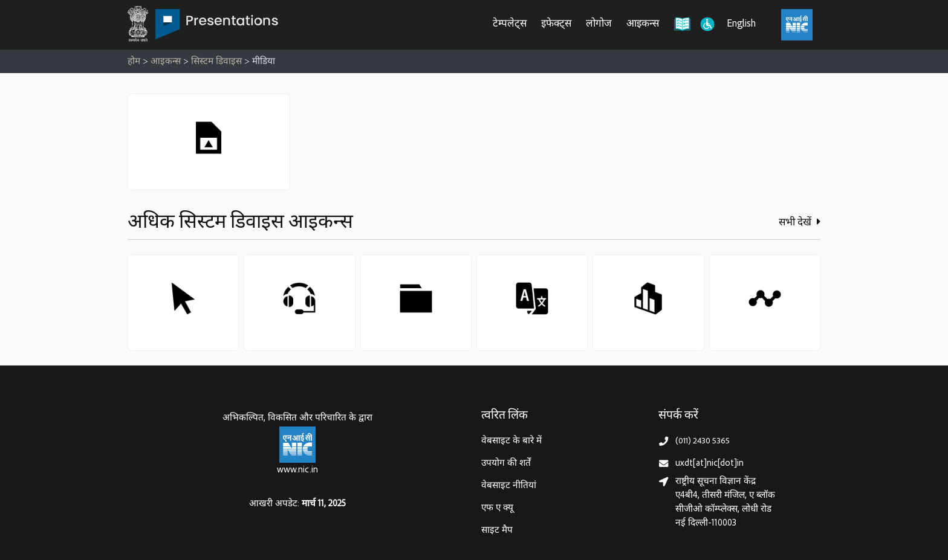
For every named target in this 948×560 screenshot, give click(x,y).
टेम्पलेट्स (510, 24)
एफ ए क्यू (497, 508)
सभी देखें (800, 222)
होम (134, 62)
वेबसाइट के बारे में (511, 441)
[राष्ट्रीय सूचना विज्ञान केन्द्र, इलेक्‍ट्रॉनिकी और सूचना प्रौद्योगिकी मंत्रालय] (297, 445)
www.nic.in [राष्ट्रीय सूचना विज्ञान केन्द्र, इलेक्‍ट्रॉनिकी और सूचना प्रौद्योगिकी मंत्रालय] (297, 470)
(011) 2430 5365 (703, 441)
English (741, 24)
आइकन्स (643, 24)
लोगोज (599, 24)
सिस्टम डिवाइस (216, 62)
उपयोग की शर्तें (506, 464)
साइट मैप (497, 531)
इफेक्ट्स (556, 24)
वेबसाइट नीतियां (509, 486)
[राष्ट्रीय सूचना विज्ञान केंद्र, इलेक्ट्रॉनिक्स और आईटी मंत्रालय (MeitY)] (797, 25)
